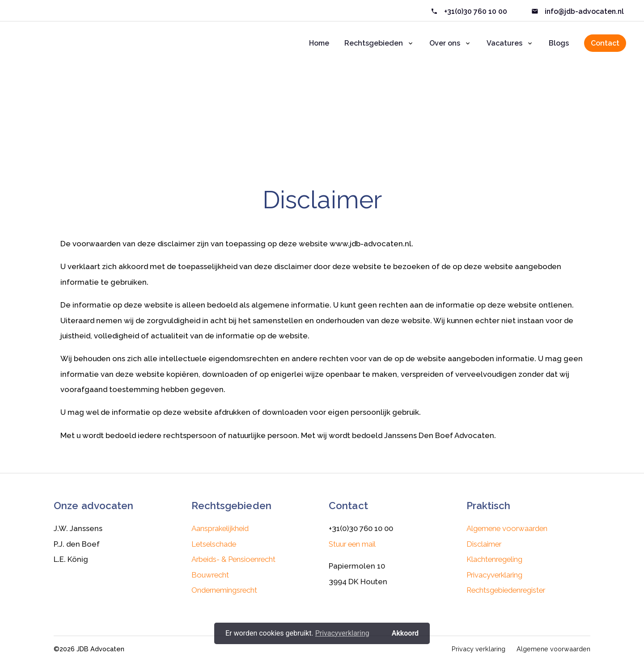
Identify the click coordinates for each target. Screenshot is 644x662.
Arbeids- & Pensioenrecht (233, 559)
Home (319, 43)
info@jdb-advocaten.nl (583, 11)
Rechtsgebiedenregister (506, 590)
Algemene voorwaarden (507, 528)
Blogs (559, 43)
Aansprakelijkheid (220, 528)
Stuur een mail (352, 544)
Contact (605, 43)
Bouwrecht (210, 575)
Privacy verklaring (479, 649)
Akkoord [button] (405, 633)
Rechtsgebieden (374, 43)
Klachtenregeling (494, 559)
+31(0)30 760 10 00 (476, 11)
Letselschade (214, 544)
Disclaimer (337, 137)
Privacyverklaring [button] (342, 633)
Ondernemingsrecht (224, 590)
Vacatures (504, 43)
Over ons (445, 43)
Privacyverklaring (494, 575)
